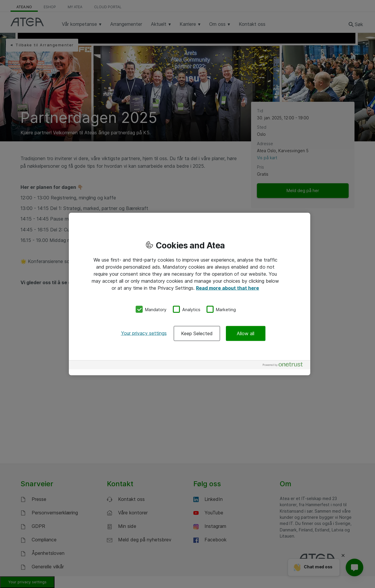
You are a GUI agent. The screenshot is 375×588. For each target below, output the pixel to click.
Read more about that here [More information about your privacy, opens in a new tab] (227, 288)
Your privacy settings (144, 333)
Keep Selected (197, 333)
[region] (190, 294)
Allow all (246, 333)
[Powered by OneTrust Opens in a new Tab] (285, 366)
